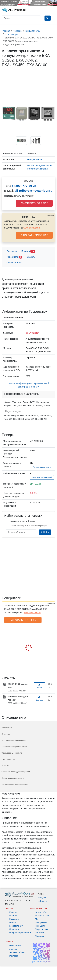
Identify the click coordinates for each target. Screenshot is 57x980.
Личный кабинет (17, 952)
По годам (40, 936)
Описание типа (14, 263)
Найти (45, 532)
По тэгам (40, 933)
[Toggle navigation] (51, 10)
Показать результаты (42, 467)
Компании (14, 919)
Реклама (14, 956)
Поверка (28, 251)
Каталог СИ (41, 912)
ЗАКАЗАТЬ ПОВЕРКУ (34, 235)
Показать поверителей (42, 477)
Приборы (14, 916)
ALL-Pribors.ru (14, 10)
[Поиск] (21, 18)
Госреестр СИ (16, 926)
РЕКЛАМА (50, 216)
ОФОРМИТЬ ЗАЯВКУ (34, 203)
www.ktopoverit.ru (32, 228)
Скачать (31, 257)
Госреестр (12, 251)
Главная (13, 912)
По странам (41, 922)
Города (13, 922)
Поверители (14, 257)
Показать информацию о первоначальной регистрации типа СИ (28, 385)
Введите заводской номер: (24, 521)
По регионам (42, 929)
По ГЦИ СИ (41, 926)
